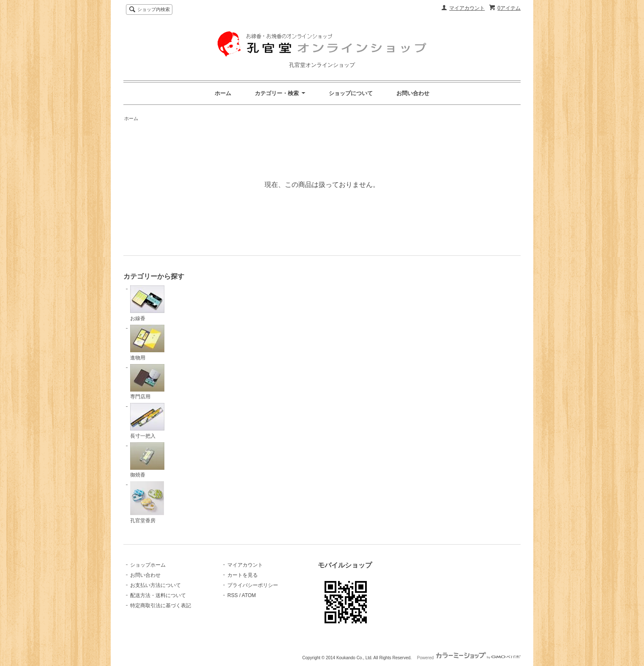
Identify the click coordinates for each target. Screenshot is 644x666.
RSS (233, 595)
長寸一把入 (147, 421)
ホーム (223, 93)
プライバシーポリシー (253, 585)
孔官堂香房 (147, 502)
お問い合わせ (413, 93)
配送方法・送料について (158, 595)
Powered (469, 658)
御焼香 (147, 460)
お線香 (147, 303)
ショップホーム (148, 565)
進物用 (147, 343)
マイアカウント (467, 8)
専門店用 (147, 382)
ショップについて (351, 93)
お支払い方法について (156, 585)
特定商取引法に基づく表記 (161, 606)
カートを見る (243, 575)
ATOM (249, 595)
